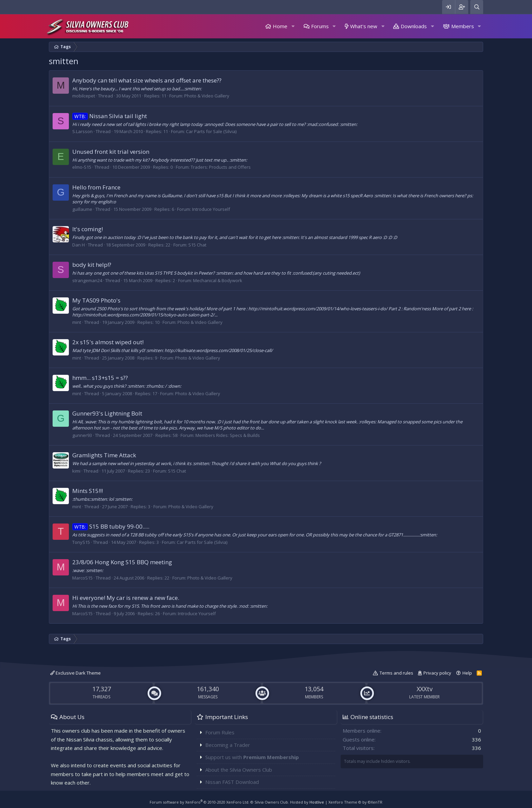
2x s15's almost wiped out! (108, 342)
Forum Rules (220, 732)
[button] (293, 26)
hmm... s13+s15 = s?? (100, 378)
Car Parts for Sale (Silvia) (211, 131)
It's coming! (88, 229)
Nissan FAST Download (232, 782)
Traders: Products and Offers (221, 167)
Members (463, 26)
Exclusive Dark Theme (75, 673)
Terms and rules (396, 673)
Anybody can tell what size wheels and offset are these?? (147, 80)
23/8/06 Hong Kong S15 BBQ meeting (122, 562)
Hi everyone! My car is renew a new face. (126, 598)
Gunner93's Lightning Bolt (107, 413)
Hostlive (317, 802)
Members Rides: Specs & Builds (228, 435)
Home (280, 26)
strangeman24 (87, 280)
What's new (364, 26)
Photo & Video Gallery (207, 96)
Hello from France (96, 187)
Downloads (414, 26)
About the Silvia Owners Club (239, 770)
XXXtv (425, 689)
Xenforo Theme (355, 802)
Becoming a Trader (228, 745)
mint (77, 322)
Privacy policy (437, 673)
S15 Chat (197, 245)
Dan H (79, 245)
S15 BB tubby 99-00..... (111, 526)
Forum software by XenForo (199, 802)
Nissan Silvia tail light (110, 116)
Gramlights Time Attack (104, 455)
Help (467, 673)
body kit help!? (92, 265)
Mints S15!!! (88, 491)
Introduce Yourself (211, 209)
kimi (76, 471)
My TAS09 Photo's (96, 300)
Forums (320, 26)
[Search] (477, 7)
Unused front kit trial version (111, 152)
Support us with (252, 757)
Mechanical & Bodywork (218, 280)
